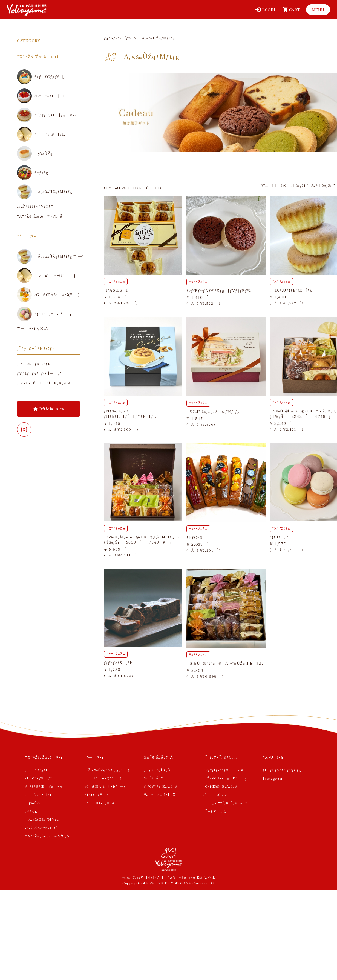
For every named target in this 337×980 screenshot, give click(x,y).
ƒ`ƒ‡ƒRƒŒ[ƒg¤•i (44, 786)
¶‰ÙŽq (33, 803)
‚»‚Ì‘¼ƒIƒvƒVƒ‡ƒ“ (42, 827)
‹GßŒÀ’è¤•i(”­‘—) (105, 786)
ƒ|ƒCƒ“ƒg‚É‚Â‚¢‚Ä (161, 786)
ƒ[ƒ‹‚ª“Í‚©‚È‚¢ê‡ (225, 803)
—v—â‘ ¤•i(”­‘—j (103, 778)
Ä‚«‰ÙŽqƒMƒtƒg (42, 819)
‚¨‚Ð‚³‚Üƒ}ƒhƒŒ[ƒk (291, 290)
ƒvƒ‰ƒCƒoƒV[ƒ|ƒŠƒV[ (142, 877)
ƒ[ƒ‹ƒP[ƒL (39, 794)
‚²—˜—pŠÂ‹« (215, 794)
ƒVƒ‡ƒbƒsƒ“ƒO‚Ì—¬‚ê (39, 373)
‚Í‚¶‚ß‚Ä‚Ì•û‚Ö (157, 770)
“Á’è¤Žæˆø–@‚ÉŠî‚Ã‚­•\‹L (192, 877)
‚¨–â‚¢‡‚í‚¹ (216, 811)
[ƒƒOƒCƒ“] (265, 10)
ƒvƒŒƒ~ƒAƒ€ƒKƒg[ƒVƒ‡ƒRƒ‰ (219, 290)
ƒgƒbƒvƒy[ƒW (118, 38)
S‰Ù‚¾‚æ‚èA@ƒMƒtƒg (213, 412)
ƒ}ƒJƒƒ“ (279, 537)
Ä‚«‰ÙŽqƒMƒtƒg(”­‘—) (107, 770)
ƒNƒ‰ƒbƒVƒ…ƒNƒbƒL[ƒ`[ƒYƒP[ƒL (130, 413)
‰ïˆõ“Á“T (154, 778)
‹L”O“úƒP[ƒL (39, 778)
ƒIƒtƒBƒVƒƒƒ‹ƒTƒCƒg (282, 770)
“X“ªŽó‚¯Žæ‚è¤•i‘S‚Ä (47, 836)
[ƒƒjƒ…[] (318, 10)
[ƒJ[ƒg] (290, 10)
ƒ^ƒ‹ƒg (31, 811)
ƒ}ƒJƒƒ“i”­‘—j (102, 794)
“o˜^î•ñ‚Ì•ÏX (160, 795)
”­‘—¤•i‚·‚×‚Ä (100, 803)
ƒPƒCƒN (195, 537)
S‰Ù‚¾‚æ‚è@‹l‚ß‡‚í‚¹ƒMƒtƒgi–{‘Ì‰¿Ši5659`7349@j (143, 539)
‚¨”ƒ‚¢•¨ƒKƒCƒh (34, 364)
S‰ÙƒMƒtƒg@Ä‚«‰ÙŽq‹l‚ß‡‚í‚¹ (226, 663)
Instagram (273, 778)
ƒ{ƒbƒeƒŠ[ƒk (118, 662)
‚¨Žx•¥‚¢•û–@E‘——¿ (225, 778)
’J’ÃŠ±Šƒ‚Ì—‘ (119, 290)
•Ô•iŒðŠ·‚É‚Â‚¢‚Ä (221, 786)
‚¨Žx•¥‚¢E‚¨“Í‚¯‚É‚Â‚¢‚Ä (44, 383)
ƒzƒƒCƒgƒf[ (39, 770)
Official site (51, 408)
